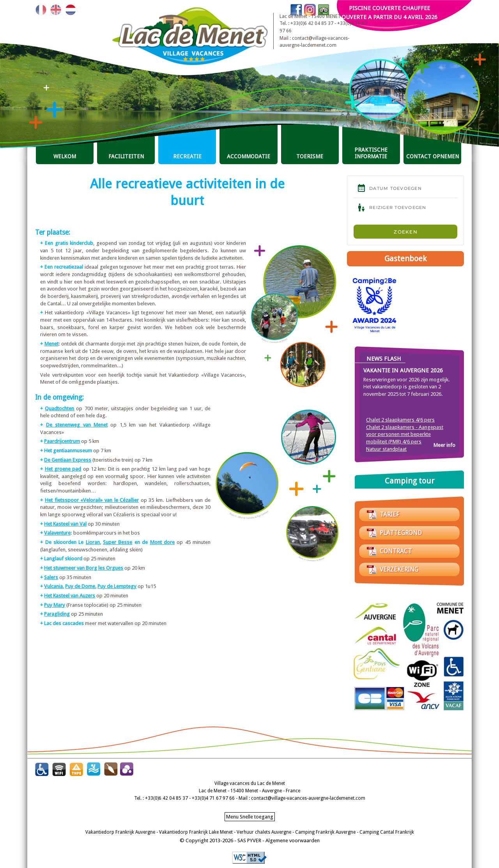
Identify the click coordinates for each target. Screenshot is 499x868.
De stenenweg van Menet (77, 425)
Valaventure (57, 533)
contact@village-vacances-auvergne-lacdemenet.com (308, 798)
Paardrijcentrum (62, 441)
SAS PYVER (249, 841)
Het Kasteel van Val (65, 524)
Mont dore (162, 542)
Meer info (444, 445)
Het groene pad (63, 469)
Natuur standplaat (386, 449)
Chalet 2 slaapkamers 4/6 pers (400, 420)
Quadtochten (59, 408)
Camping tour (410, 481)
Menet (51, 344)
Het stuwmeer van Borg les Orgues (84, 568)
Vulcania (53, 586)
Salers (51, 577)
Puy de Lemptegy (117, 586)
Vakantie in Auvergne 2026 (403, 370)
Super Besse (118, 542)
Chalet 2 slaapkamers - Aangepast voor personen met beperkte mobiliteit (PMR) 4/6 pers (405, 434)
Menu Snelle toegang (250, 817)
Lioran (93, 542)
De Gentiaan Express (68, 460)
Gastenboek (405, 259)
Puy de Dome (80, 586)
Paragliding (57, 614)
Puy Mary (55, 605)
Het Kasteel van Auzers (70, 596)
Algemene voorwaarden (293, 841)
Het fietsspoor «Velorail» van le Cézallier (92, 500)
